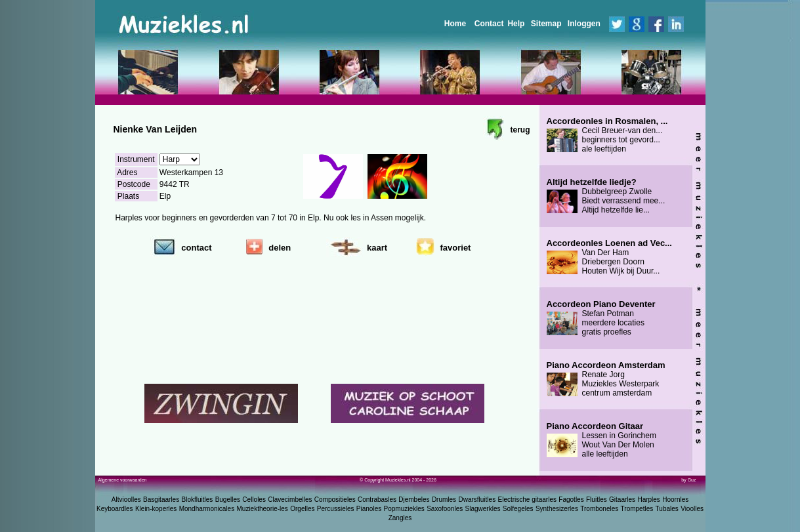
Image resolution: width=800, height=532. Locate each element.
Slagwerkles (483, 509)
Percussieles (336, 509)
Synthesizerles (557, 509)
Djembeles (414, 500)
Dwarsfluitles (477, 500)
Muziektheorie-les (263, 509)
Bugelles (228, 500)
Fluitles (597, 500)
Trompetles (637, 509)
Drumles (444, 500)
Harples (648, 500)
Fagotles (571, 500)
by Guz (688, 480)
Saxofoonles (445, 509)
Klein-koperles (156, 509)
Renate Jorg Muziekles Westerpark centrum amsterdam (606, 379)
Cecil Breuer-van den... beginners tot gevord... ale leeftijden (607, 135)
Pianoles (369, 509)
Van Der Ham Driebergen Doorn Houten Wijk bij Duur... (609, 257)
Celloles (254, 500)
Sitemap (546, 24)
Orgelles (302, 509)
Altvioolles (126, 500)
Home (455, 24)
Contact (489, 24)
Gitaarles (622, 500)
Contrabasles (377, 500)
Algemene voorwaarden (123, 480)
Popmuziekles (404, 509)
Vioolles (692, 509)
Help (516, 24)
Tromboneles (599, 509)
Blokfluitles (197, 500)
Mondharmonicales (207, 509)
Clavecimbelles (290, 500)
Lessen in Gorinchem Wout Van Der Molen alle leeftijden (601, 440)
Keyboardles (115, 509)
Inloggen (584, 24)
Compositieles (335, 500)
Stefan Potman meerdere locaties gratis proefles (601, 318)
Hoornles (675, 500)
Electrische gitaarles (527, 500)
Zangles (400, 518)
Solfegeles (518, 509)
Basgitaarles (161, 500)
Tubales (667, 509)
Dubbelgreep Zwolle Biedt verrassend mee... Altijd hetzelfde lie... (606, 196)
